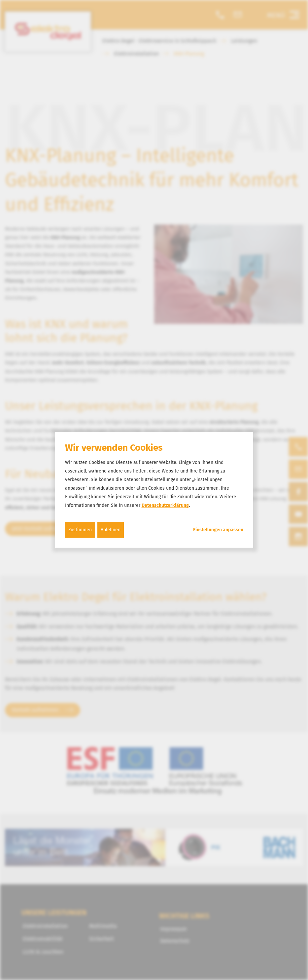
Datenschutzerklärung (165, 505)
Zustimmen (80, 529)
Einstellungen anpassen (218, 530)
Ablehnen (111, 529)
